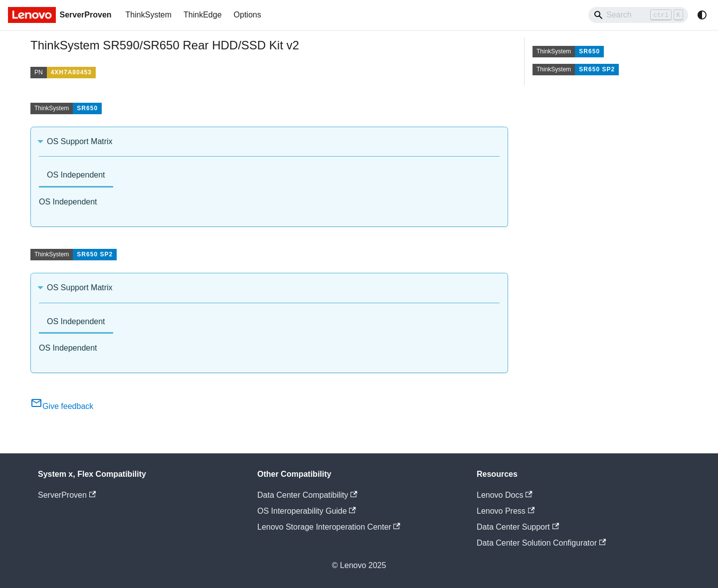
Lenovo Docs (505, 495)
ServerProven (67, 495)
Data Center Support (518, 527)
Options (248, 15)
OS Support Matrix (80, 141)
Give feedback (62, 406)
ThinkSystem (149, 15)
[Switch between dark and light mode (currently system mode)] (702, 15)
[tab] (76, 176)
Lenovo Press (506, 511)
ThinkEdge (203, 15)
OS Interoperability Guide (307, 511)
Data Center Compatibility (307, 495)
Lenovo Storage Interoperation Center (329, 527)
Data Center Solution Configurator (541, 543)
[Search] (638, 15)
